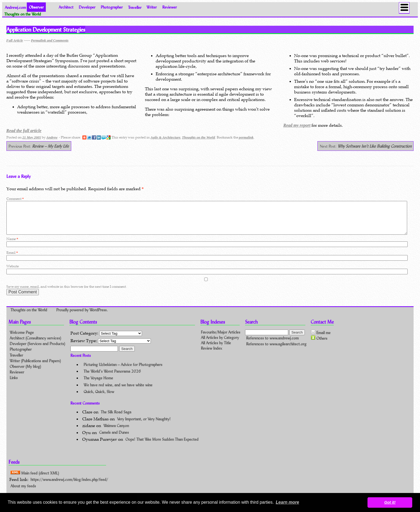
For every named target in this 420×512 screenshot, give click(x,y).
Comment (15, 199)
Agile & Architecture (165, 137)
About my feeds (23, 492)
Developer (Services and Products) (37, 350)
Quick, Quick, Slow (99, 398)
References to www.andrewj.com (272, 344)
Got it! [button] (390, 502)
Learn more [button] (288, 502)
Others (319, 345)
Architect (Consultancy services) (35, 344)
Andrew (52, 137)
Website (13, 273)
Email (12, 259)
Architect (66, 7)
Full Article (15, 40)
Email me (321, 339)
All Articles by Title (216, 349)
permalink (246, 137)
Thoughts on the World (198, 137)
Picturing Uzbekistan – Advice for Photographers (123, 371)
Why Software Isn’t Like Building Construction (374, 146)
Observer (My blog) (25, 373)
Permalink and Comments (50, 40)
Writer (152, 7)
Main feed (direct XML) (35, 479)
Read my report (297, 125)
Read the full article (24, 131)
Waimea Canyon (116, 432)
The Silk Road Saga (116, 418)
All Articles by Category (220, 344)
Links (14, 384)
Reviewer (170, 7)
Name (12, 245)
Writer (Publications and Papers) (35, 367)
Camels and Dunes (114, 439)
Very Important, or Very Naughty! (144, 425)
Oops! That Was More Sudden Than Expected (162, 446)
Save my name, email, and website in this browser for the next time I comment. (67, 293)
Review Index (211, 355)
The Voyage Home (98, 384)
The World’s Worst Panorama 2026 (112, 378)
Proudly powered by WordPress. (82, 316)
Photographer (112, 7)
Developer (87, 7)
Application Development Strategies (46, 29)
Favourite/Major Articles (221, 339)
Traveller (135, 7)
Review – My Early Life (50, 146)
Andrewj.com (15, 7)
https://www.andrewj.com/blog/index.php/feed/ (69, 486)
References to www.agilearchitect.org (276, 350)
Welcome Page (22, 339)
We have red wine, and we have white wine (118, 391)
